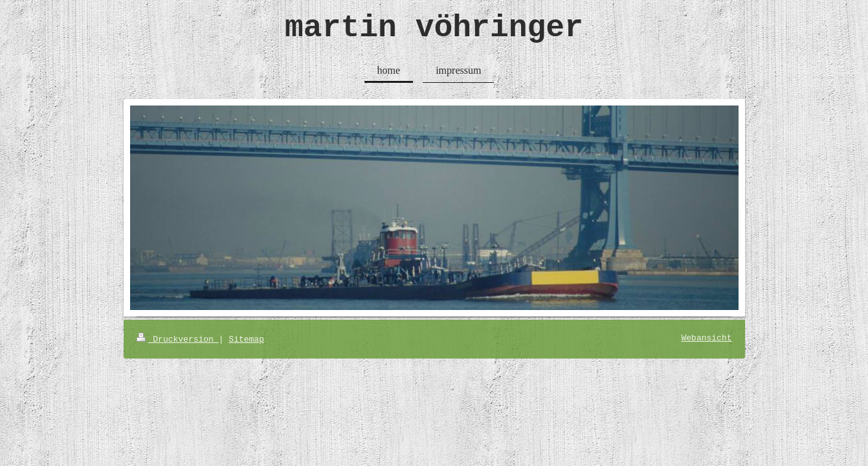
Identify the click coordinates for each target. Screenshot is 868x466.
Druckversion (178, 339)
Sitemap (246, 339)
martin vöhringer (434, 28)
